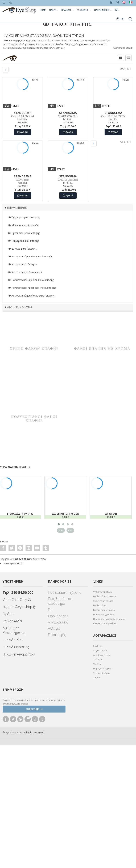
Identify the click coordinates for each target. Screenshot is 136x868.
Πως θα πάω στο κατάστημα (61, 739)
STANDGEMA (23, 113)
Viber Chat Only (17, 737)
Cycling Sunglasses (103, 739)
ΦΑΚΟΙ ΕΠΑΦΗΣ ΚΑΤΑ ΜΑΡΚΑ (20, 307)
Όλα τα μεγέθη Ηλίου (104, 761)
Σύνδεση (98, 784)
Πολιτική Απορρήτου (19, 792)
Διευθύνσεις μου (102, 793)
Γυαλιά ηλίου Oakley (104, 748)
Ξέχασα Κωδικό (101, 811)
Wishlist (97, 802)
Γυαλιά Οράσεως (16, 785)
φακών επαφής (24, 697)
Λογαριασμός (100, 788)
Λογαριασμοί (58, 760)
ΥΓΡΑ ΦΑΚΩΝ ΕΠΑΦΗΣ (15, 605)
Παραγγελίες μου (102, 806)
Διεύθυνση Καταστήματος (14, 768)
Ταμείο (97, 815)
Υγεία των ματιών (103, 730)
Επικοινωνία (12, 759)
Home (43, 10)
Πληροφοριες (103, 10)
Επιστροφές (57, 772)
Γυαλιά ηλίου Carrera (104, 734)
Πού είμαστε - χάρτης (65, 730)
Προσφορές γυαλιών (104, 752)
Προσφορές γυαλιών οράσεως (109, 757)
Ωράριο (9, 752)
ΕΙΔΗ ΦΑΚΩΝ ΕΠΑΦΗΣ (17, 208)
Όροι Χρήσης (58, 754)
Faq (51, 747)
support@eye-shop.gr (19, 744)
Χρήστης (98, 797)
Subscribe (34, 847)
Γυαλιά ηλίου (100, 743)
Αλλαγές (54, 766)
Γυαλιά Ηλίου (13, 778)
